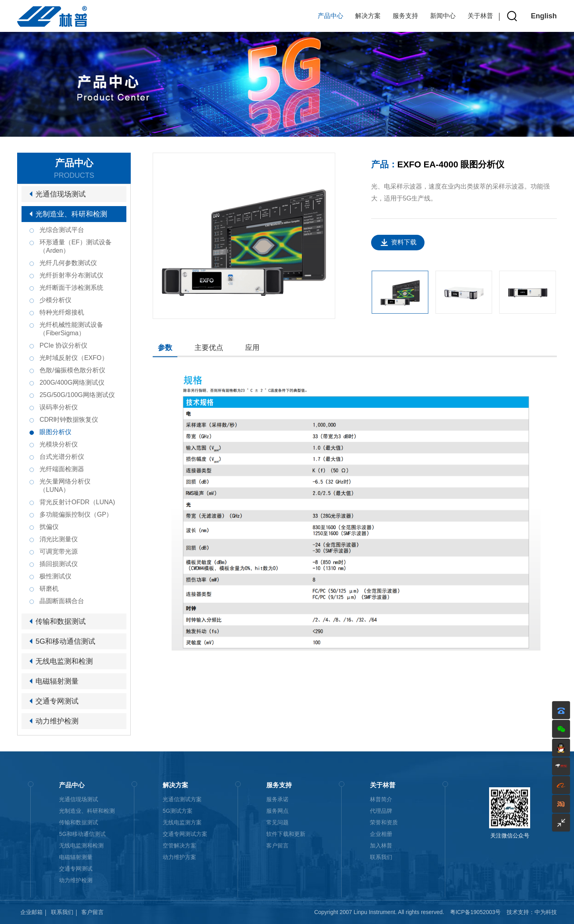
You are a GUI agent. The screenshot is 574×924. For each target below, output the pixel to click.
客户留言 (277, 845)
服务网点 (277, 811)
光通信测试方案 (182, 799)
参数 (165, 348)
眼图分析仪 (55, 432)
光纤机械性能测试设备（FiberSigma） (71, 329)
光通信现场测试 (61, 194)
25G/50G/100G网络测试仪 (77, 395)
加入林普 (381, 845)
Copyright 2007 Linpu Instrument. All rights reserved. (379, 912)
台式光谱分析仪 (62, 457)
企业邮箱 (31, 912)
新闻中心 (443, 16)
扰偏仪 (49, 527)
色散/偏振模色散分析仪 (72, 370)
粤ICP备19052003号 (476, 912)
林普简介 (381, 799)
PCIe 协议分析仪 (63, 345)
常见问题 (277, 822)
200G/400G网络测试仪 (72, 382)
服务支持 (405, 16)
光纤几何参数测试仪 (68, 263)
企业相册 (381, 834)
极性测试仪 (55, 576)
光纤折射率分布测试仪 (71, 275)
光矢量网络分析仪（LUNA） (65, 486)
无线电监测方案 (182, 822)
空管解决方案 (179, 845)
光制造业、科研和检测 (71, 214)
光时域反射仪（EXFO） (74, 358)
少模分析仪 (55, 300)
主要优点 (209, 348)
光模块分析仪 (59, 444)
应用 (252, 348)
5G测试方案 (178, 811)
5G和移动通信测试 (65, 641)
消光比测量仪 (59, 539)
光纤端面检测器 (62, 469)
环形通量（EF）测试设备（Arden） (75, 246)
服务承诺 (277, 799)
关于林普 (480, 16)
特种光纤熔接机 (62, 312)
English (544, 16)
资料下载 (404, 242)
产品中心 (330, 16)
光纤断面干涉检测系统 (71, 288)
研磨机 (49, 589)
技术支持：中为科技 (532, 912)
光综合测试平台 (62, 230)
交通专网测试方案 (185, 834)
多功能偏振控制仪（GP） (76, 514)
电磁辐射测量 (57, 681)
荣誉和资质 (384, 822)
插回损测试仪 (59, 564)
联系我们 (381, 857)
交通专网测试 (57, 701)
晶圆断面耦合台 (62, 601)
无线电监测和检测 (64, 661)
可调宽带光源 (59, 551)
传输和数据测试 (61, 621)
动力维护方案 (179, 857)
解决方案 (368, 16)
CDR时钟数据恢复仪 (69, 420)
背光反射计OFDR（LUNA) (77, 502)
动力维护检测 (57, 721)
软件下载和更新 (286, 834)
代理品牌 (381, 811)
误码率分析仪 (59, 407)
